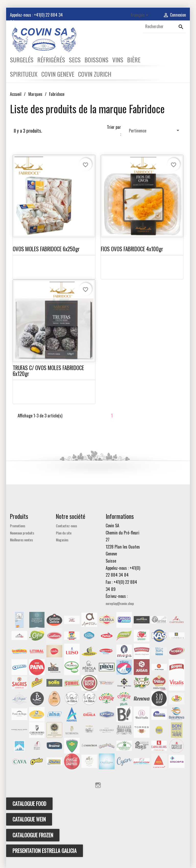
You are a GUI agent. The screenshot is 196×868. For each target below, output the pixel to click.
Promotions (18, 526)
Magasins (62, 540)
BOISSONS (96, 60)
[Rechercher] (164, 27)
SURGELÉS (22, 60)
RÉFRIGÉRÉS (51, 60)
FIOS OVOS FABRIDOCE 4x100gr (132, 249)
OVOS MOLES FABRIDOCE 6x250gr (46, 249)
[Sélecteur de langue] (140, 15)
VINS (118, 60)
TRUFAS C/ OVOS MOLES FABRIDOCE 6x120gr (48, 371)
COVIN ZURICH (95, 74)
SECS (75, 60)
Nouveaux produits (22, 533)
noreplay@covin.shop (120, 603)
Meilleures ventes (21, 540)
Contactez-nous (66, 526)
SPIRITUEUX (24, 74)
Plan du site (64, 533)
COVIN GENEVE (58, 74)
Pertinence (155, 130)
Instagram (98, 785)
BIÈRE (134, 60)
